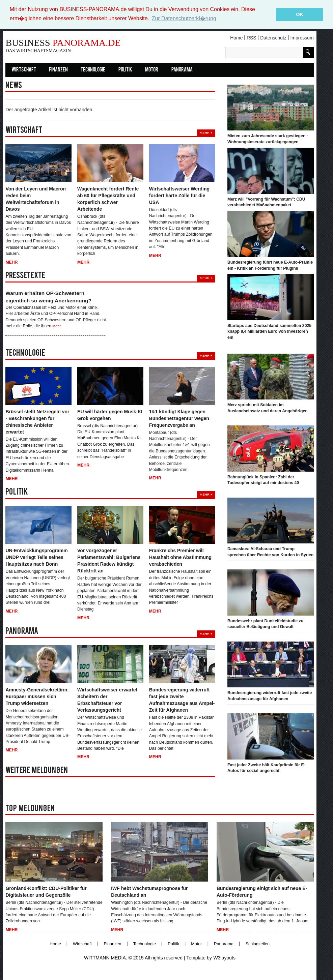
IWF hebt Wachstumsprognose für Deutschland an (149, 892)
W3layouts (225, 958)
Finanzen (58, 70)
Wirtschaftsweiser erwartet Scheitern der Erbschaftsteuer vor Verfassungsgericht (107, 700)
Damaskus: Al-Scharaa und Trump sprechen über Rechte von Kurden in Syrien (270, 552)
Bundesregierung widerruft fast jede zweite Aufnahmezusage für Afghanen (270, 696)
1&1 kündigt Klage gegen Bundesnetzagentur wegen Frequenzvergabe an (179, 418)
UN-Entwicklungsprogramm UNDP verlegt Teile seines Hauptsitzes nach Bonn (36, 557)
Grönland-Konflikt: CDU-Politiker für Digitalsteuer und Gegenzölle (46, 892)
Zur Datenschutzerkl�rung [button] (184, 18)
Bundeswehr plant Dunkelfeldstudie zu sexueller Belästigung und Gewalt (265, 624)
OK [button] (300, 14)
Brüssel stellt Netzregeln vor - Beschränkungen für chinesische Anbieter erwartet (37, 421)
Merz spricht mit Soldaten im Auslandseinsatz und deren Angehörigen (268, 408)
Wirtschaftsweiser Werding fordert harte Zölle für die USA (179, 195)
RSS (252, 37)
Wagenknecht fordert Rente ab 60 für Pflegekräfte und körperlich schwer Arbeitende (108, 199)
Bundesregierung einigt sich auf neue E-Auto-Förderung (262, 892)
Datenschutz (273, 37)
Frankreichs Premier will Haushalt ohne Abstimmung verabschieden (180, 557)
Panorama (182, 70)
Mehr (11, 262)
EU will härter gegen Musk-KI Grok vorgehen (110, 415)
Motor (152, 70)
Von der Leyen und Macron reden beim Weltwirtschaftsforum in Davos (36, 199)
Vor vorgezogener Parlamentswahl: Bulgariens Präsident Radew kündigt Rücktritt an (109, 561)
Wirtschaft (24, 70)
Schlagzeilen (258, 944)
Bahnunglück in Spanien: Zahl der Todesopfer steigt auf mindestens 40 (263, 480)
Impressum (302, 37)
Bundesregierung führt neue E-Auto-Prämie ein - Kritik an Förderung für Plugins (270, 265)
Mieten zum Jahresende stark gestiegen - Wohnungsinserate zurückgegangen (268, 139)
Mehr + (206, 132)
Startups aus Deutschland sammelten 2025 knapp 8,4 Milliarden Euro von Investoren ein (269, 331)
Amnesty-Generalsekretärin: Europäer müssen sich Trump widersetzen (37, 696)
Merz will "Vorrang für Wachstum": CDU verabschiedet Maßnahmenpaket (266, 202)
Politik (125, 70)
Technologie (93, 70)
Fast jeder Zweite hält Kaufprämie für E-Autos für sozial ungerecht (266, 768)
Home (236, 37)
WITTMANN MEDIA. (106, 958)
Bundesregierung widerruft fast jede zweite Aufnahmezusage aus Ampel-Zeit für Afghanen (182, 700)
